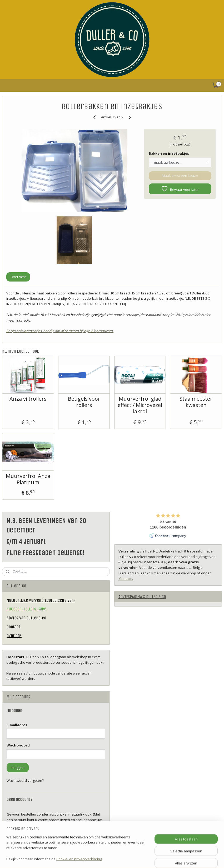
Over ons (14, 636)
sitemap (128, 858)
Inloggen (18, 768)
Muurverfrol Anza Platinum (28, 479)
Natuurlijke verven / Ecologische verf (41, 600)
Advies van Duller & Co (26, 618)
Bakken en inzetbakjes (169, 153)
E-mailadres (17, 725)
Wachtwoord (18, 745)
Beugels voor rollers (84, 402)
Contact (14, 627)
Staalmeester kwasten (196, 402)
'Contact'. (126, 579)
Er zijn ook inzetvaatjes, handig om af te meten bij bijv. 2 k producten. (60, 331)
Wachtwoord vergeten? (25, 780)
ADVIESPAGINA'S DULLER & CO (142, 597)
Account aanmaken (26, 838)
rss (139, 858)
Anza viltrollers (28, 399)
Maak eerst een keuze (180, 176)
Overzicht (18, 277)
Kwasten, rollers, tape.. (27, 609)
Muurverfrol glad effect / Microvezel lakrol (140, 405)
